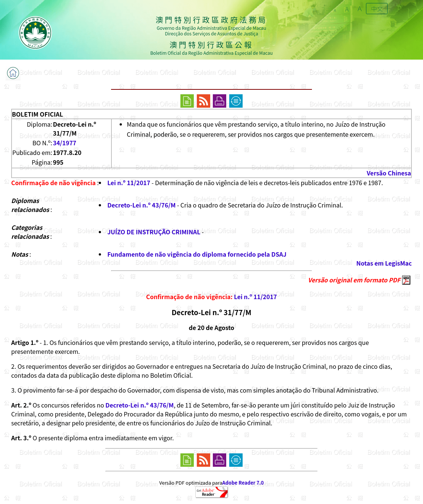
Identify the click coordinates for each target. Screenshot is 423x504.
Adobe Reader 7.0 (243, 483)
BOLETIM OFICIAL (37, 114)
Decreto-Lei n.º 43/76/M (141, 205)
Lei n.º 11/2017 (129, 183)
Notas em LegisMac (384, 263)
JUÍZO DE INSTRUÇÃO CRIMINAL (154, 232)
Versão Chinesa (389, 173)
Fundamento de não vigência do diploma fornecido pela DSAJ (197, 254)
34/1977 (65, 143)
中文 (377, 9)
